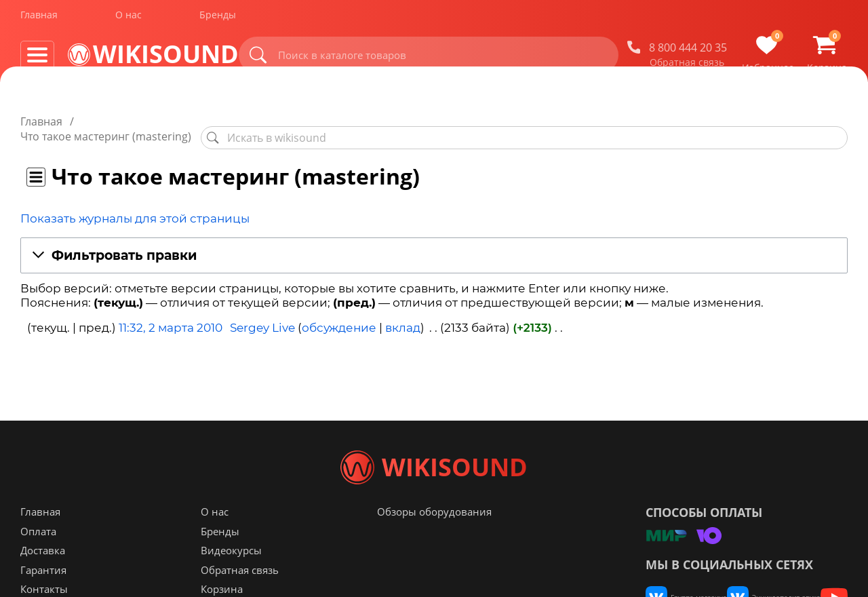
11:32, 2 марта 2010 (171, 313)
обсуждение (339, 313)
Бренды (218, 19)
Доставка (43, 577)
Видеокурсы (231, 577)
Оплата (38, 558)
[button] (434, 241)
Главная (39, 19)
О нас (129, 19)
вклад (403, 313)
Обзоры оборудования (434, 539)
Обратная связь (687, 67)
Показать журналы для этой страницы (135, 204)
